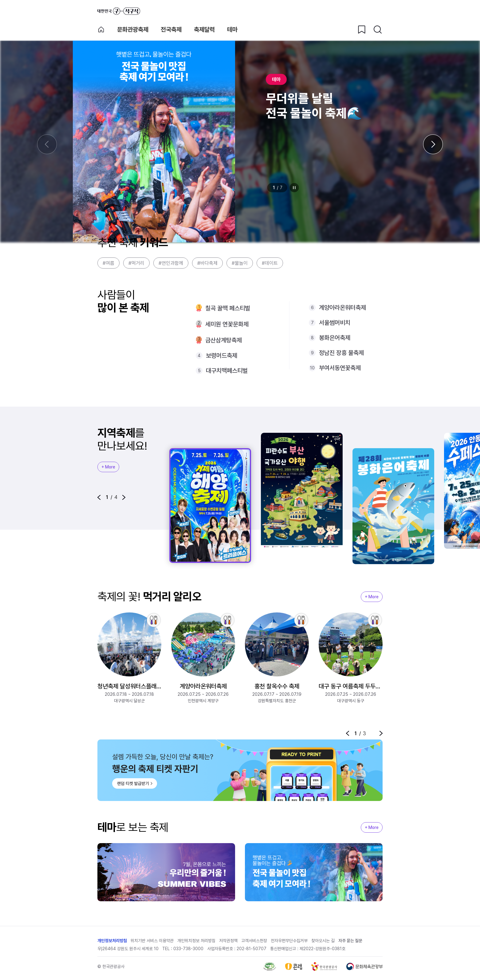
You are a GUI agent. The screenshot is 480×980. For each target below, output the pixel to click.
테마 (232, 30)
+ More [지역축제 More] (108, 467)
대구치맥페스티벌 (227, 371)
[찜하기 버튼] (362, 30)
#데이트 (270, 263)
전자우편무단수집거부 (289, 941)
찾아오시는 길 (323, 941)
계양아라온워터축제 (342, 308)
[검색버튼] (378, 30)
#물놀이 (240, 263)
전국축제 (171, 30)
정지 (294, 188)
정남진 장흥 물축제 (341, 353)
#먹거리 (136, 263)
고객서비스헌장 (254, 941)
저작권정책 (228, 941)
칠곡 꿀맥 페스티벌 (228, 308)
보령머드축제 (222, 356)
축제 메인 (101, 30)
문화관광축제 (133, 30)
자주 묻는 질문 (350, 941)
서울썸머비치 (335, 323)
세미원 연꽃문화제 (227, 324)
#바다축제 (207, 263)
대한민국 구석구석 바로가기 (119, 11)
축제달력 (204, 30)
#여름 (108, 263)
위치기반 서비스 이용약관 (152, 941)
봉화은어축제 (335, 338)
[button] (99, 497)
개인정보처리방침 (112, 941)
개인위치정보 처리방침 (196, 941)
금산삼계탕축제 (224, 340)
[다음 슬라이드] (433, 144)
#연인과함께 (171, 263)
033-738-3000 (188, 949)
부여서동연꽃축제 (340, 368)
